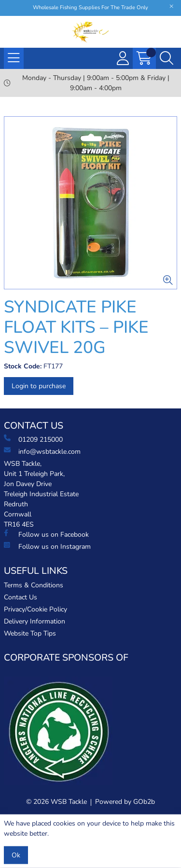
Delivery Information (35, 621)
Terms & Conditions (34, 585)
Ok (16, 855)
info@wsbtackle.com (42, 451)
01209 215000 (33, 439)
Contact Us (21, 597)
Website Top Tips (30, 633)
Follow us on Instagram (47, 546)
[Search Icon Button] (167, 58)
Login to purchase (39, 386)
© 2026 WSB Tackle (56, 802)
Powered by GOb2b (125, 802)
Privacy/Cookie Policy (35, 609)
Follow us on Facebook (46, 534)
